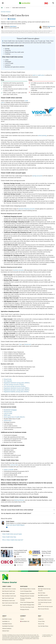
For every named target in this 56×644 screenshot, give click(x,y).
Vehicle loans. (8, 421)
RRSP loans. (7, 415)
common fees (14, 465)
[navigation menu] (3, 3)
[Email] (7, 527)
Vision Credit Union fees (9, 537)
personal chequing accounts (26, 209)
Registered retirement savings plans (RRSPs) (17, 383)
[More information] (18, 28)
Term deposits (8, 381)
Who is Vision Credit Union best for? (13, 540)
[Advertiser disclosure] (6, 12)
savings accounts (37, 176)
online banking (42, 136)
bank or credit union (38, 75)
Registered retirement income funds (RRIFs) (17, 388)
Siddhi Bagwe (13, 26)
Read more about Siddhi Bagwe (15, 525)
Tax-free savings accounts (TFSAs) (14, 385)
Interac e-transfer (9, 470)
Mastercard (28, 344)
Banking (8, 8)
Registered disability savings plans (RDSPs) (16, 392)
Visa (20, 344)
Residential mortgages (10, 410)
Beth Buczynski (51, 26)
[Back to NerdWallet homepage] (2, 8)
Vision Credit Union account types (12, 534)
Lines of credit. (8, 413)
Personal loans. (8, 412)
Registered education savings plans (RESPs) (17, 390)
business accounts (18, 270)
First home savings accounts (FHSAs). (15, 386)
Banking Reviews (19, 500)
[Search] (53, 3)
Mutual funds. (8, 379)
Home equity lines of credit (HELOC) (14, 417)
